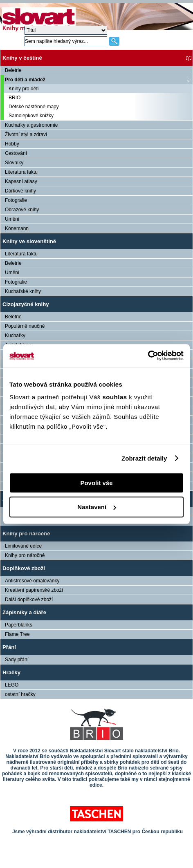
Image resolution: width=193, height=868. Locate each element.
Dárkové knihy (20, 191)
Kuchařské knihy (23, 291)
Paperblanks (19, 625)
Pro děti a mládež (25, 80)
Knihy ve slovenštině (29, 241)
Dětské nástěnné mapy (34, 107)
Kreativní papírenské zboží (34, 590)
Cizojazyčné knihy (26, 304)
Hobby (12, 144)
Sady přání (17, 660)
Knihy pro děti (24, 89)
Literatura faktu (21, 172)
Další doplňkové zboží (29, 600)
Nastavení (97, 507)
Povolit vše (96, 483)
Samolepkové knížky (31, 116)
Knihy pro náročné (26, 534)
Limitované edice (23, 546)
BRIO (15, 98)
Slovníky (14, 163)
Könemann (17, 228)
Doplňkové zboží (24, 568)
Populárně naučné (25, 326)
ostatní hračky (20, 694)
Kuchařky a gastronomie (31, 125)
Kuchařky (15, 336)
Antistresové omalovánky (32, 581)
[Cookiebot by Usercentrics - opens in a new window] (148, 356)
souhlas (116, 397)
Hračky (11, 672)
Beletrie (13, 70)
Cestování (16, 153)
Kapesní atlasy (21, 181)
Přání (9, 647)
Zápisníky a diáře (24, 612)
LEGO (12, 685)
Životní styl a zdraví (26, 134)
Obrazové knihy (22, 210)
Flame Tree (17, 634)
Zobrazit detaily (144, 458)
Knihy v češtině (22, 58)
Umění (12, 219)
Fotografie (16, 200)
